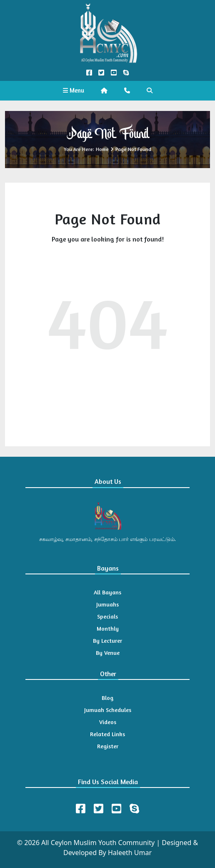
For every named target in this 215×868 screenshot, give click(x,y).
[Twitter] (99, 809)
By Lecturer (107, 640)
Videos (108, 722)
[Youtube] (116, 809)
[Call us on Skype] (126, 73)
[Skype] (134, 809)
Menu (74, 90)
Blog (107, 698)
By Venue (108, 653)
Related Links (107, 734)
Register (108, 746)
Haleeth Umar (130, 853)
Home (102, 149)
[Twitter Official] (101, 73)
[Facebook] (81, 809)
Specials (107, 616)
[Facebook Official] (89, 73)
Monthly (108, 628)
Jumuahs (107, 604)
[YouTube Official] (114, 73)
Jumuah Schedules (108, 710)
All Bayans (107, 592)
